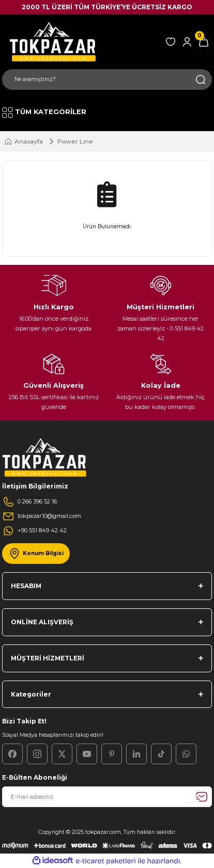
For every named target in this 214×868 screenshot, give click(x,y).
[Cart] (204, 42)
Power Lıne (75, 141)
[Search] (107, 80)
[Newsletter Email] (107, 797)
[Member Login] (187, 42)
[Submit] (202, 797)
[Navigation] (44, 113)
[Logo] (51, 42)
